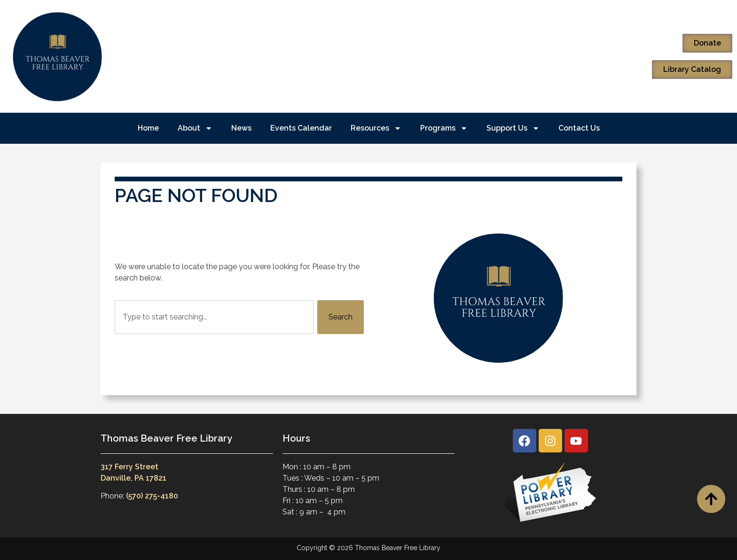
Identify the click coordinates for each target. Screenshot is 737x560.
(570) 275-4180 (152, 496)
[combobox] (214, 317)
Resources (376, 128)
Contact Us (579, 128)
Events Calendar (301, 128)
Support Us (513, 128)
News (241, 128)
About (195, 128)
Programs (444, 128)
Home (148, 128)
